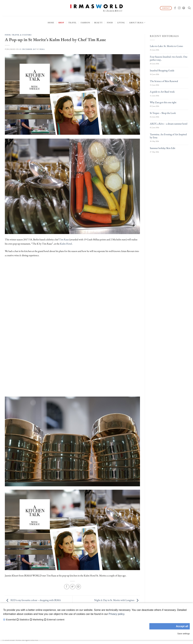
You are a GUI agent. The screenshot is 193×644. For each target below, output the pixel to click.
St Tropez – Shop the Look (163, 113)
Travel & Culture (21, 35)
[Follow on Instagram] (179, 8)
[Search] (189, 8)
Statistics (24, 620)
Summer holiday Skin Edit (163, 148)
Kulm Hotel (66, 244)
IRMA (42, 49)
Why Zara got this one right (163, 102)
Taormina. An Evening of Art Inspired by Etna (168, 136)
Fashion (85, 23)
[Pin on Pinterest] (78, 587)
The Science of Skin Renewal (164, 81)
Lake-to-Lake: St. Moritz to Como (166, 46)
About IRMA (137, 23)
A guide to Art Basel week (162, 92)
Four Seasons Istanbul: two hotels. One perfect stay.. (169, 58)
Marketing (38, 620)
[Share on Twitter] (72, 587)
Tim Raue (64, 239)
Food (110, 23)
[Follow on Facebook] (175, 8)
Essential (11, 620)
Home (51, 23)
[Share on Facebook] (67, 587)
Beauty (98, 23)
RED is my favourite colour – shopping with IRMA (33, 600)
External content (56, 620)
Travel (72, 23)
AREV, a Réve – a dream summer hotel (169, 124)
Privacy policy (116, 614)
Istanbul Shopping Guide (162, 70)
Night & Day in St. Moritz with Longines (117, 600)
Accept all (182, 626)
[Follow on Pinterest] (184, 8)
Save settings (184, 634)
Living (121, 23)
